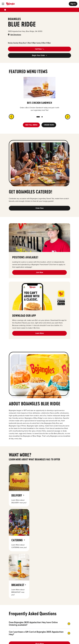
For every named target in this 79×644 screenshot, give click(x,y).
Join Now (39, 272)
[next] (69, 118)
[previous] (10, 115)
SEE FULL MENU (31, 125)
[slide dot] (38, 117)
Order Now (39, 208)
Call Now (40, 49)
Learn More (40, 333)
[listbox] (39, 94)
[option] (39, 94)
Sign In (73, 4)
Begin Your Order (39, 55)
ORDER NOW (49, 125)
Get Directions (16, 35)
